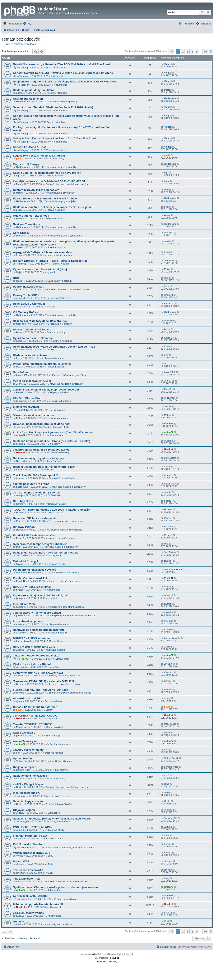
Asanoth (20, 633)
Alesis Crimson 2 (24, 733)
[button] (171, 51)
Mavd (23, 796)
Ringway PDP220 (24, 527)
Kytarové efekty (61, 427)
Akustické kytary (54, 839)
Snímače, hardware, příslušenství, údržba (67, 184)
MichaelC (21, 236)
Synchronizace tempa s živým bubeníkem (40, 544)
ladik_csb (21, 324)
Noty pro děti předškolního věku (34, 647)
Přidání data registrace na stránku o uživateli (42, 364)
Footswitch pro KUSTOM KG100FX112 (38, 673)
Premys (20, 693)
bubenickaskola (24, 641)
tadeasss (21, 478)
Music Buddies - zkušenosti (31, 216)
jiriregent (20, 598)
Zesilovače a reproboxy (60, 324)
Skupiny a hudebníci (61, 341)
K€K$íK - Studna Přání (28, 398)
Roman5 (20, 530)
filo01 (19, 367)
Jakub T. (20, 830)
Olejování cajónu (24, 810)
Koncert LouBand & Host (29, 147)
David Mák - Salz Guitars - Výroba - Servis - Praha (45, 553)
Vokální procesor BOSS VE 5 (32, 853)
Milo (18, 547)
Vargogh (25, 68)
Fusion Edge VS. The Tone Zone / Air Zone (41, 690)
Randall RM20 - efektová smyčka (34, 535)
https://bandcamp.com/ (28, 621)
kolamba (20, 444)
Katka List (21, 307)
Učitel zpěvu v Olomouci (29, 304)
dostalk (24, 410)
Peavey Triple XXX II (26, 295)
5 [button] (197, 51)
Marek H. (21, 581)
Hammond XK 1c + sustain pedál (34, 518)
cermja (20, 495)
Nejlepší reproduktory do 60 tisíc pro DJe (40, 321)
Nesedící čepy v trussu (28, 801)
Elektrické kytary (54, 218)
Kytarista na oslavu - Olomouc (33, 338)
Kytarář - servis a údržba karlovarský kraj (40, 269)
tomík (19, 778)
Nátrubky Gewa (23, 501)
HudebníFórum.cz (64, 761)
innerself (20, 298)
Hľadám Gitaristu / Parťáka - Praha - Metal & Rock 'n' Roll (50, 261)
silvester (20, 864)
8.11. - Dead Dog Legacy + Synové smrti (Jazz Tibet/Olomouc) (53, 432)
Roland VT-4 (21, 861)
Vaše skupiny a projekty (65, 101)
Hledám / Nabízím (57, 93)
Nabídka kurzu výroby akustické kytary (38, 458)
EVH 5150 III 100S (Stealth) (30, 896)
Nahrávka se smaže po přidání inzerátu (38, 630)
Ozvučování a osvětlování (61, 193)
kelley (19, 332)
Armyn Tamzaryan (25, 741)
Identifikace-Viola (24, 604)
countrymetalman (25, 573)
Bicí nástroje (59, 410)
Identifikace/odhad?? (27, 793)
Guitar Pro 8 (21, 922)
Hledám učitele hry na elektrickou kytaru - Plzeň (44, 467)
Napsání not (21, 372)
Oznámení (55, 907)
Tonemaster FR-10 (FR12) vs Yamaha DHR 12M (43, 681)
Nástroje (57, 461)
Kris (18, 358)
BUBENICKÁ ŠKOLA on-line (31, 638)
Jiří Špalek (21, 667)
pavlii (19, 158)
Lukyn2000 (22, 375)
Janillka (20, 650)
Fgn (18, 176)
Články (49, 710)
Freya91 (20, 392)
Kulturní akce (59, 68)
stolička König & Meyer (28, 784)
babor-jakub (22, 487)
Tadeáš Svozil (23, 761)
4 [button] (192, 51)
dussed (20, 93)
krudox (20, 281)
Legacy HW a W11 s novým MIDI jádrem (39, 156)
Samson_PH (23, 821)
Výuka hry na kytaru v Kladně (32, 664)
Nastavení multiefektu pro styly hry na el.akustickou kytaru (52, 819)
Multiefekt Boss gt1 (26, 561)
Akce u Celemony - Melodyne (32, 329)
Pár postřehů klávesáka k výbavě (35, 570)
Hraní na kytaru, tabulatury (60, 255)
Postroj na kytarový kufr (29, 287)
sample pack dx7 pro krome (31, 484)
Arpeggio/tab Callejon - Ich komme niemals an (43, 252)
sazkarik (20, 607)
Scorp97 (20, 504)
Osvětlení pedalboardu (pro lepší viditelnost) (42, 424)
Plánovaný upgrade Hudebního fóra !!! (38, 904)
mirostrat (21, 624)
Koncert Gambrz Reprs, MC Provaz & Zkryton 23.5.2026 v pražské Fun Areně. (63, 73)
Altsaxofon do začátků (28, 698)
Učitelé (50, 349)
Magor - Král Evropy (26, 164)
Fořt (18, 753)
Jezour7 (20, 813)
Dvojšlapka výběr (24, 767)
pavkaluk (21, 615)
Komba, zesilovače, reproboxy (63, 538)
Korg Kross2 (21, 233)
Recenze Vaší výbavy (61, 298)
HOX (16, 278)
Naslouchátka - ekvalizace (30, 776)
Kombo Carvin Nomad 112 (30, 578)
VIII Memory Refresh (26, 312)
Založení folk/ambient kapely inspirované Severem (46, 390)
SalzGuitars (22, 461)
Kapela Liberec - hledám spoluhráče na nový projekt (47, 173)
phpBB (96, 954)
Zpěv (53, 307)
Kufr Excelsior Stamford (29, 844)
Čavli (19, 787)
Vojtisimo (21, 676)
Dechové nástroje (57, 504)
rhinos (19, 470)
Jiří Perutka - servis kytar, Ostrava (35, 716)
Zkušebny (55, 444)
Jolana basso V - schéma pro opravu (37, 613)
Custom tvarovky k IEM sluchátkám (36, 190)
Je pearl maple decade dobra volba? (37, 493)
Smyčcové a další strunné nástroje (67, 607)
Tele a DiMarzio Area (26, 879)
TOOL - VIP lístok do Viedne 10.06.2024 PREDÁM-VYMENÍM (52, 510)
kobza (19, 218)
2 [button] (183, 51)
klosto (19, 804)
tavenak (20, 564)
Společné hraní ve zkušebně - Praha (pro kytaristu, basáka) (52, 441)
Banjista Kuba (23, 770)
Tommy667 (22, 264)
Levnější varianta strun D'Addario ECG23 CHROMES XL (49, 181)
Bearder (20, 684)
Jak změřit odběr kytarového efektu (36, 656)
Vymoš (20, 856)
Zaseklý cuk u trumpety (28, 750)
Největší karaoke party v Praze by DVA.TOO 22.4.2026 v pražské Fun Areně (62, 64)
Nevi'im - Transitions (26, 224)
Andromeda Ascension (28, 99)
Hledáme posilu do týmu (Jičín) (33, 90)
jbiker (19, 289)
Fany (19, 184)
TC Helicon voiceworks (28, 870)
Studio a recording (55, 158)
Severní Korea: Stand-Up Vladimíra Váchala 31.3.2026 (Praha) (53, 107)
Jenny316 (21, 384)
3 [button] (188, 51)
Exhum (24, 848)
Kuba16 (20, 916)
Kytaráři (51, 272)
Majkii (19, 272)
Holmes (20, 512)
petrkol (20, 210)
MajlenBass (22, 727)
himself (20, 590)
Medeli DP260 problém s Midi (32, 381)
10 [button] (205, 51)
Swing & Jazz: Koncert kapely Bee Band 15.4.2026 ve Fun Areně (55, 138)
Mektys (20, 193)
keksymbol (22, 401)
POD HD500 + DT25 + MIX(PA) (32, 827)
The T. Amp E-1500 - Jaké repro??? (36, 475)
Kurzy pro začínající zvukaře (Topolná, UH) (41, 595)
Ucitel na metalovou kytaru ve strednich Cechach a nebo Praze (54, 347)
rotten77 (25, 427)
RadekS (20, 538)
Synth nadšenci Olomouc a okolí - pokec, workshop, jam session (55, 887)
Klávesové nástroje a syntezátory (65, 236)
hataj (19, 881)
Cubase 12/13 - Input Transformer (35, 707)
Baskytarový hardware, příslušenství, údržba (73, 615)
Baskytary (58, 727)
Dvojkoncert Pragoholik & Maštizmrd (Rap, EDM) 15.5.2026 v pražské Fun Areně (65, 82)
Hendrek (21, 452)
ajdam (19, 701)
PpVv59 (20, 521)
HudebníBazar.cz (55, 367)
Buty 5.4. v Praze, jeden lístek (32, 587)
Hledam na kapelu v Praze (30, 355)
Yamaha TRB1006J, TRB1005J (33, 724)
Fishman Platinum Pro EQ (30, 836)
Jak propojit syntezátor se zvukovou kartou (41, 450)
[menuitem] (27, 24)
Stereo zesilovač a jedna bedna (33, 415)
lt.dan (19, 255)
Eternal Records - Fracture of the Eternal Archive (45, 198)
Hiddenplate (22, 101)
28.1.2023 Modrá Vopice (28, 913)
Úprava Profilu (22, 758)
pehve (19, 736)
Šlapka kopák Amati (26, 407)
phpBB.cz (115, 958)
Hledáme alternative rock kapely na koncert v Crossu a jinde (52, 207)
